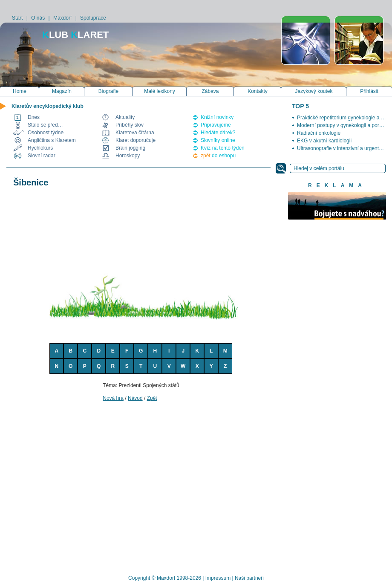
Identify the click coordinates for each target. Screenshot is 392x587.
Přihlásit (369, 91)
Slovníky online (218, 140)
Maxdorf (62, 18)
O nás (38, 18)
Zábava (210, 91)
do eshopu (218, 156)
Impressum (218, 578)
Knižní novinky (217, 117)
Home (20, 91)
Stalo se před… (45, 125)
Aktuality (125, 117)
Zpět (152, 398)
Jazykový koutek (314, 91)
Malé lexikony (160, 91)
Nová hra (113, 398)
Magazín (62, 91)
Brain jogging (130, 148)
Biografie (108, 91)
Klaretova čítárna (135, 133)
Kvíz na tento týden (223, 148)
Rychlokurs (40, 148)
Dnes (34, 117)
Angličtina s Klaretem (52, 140)
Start (17, 18)
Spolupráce (93, 18)
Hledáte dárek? (218, 133)
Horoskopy (128, 156)
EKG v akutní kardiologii (324, 141)
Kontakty (258, 91)
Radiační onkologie (319, 133)
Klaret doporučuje (135, 140)
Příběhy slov (130, 125)
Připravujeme (216, 125)
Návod (135, 398)
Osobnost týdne (46, 133)
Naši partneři (249, 578)
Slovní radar (42, 156)
